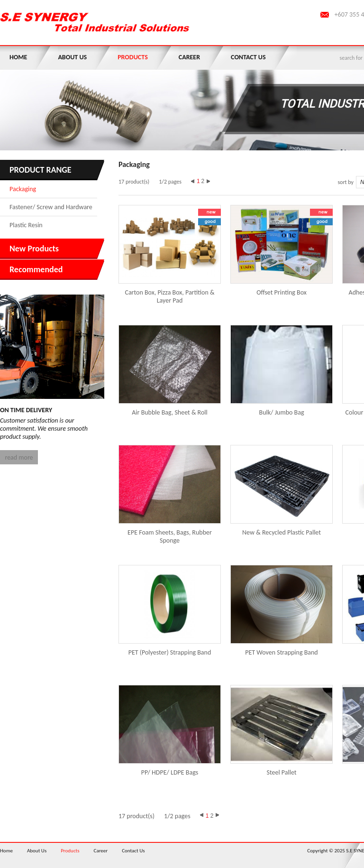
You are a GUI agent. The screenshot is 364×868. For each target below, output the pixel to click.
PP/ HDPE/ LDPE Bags (170, 772)
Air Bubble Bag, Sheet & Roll (169, 412)
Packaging (23, 189)
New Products (34, 249)
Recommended (36, 269)
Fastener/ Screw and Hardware (51, 207)
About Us (72, 57)
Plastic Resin (26, 225)
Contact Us (248, 57)
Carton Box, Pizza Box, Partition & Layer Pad (169, 296)
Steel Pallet (282, 772)
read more (19, 457)
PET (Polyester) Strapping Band (170, 652)
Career (189, 57)
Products (133, 57)
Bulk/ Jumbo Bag (282, 412)
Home (18, 57)
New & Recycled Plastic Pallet (282, 532)
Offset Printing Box (282, 292)
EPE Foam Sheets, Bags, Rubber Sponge (170, 536)
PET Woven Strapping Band (281, 652)
